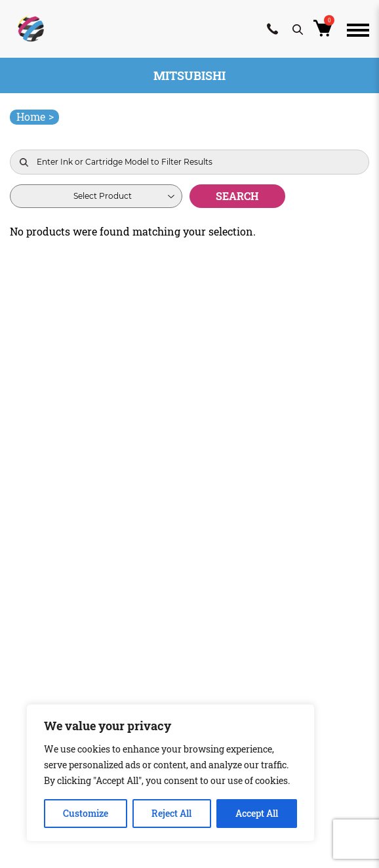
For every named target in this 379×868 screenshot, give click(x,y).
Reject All (171, 813)
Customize (86, 813)
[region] (170, 773)
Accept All (257, 813)
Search (237, 196)
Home (35, 116)
